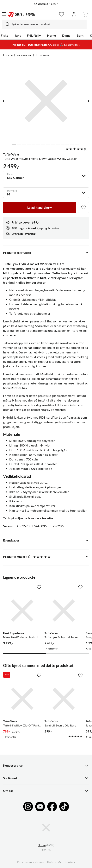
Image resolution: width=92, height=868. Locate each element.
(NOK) (46, 845)
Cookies (70, 862)
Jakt (18, 35)
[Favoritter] (61, 14)
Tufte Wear (42, 55)
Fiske (5, 35)
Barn (80, 35)
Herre (52, 35)
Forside (8, 55)
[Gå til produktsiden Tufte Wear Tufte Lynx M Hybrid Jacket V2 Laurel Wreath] (64, 611)
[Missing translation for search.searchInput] (6, 24)
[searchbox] (48, 24)
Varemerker (24, 55)
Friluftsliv (34, 35)
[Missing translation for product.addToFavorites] (83, 207)
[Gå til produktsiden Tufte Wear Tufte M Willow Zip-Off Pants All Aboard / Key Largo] (22, 699)
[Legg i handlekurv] (40, 207)
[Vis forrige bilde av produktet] (4, 101)
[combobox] (44, 24)
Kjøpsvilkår (54, 862)
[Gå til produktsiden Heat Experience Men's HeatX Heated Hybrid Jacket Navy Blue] (22, 611)
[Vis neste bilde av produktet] (88, 101)
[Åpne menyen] (4, 14)
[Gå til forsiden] (22, 14)
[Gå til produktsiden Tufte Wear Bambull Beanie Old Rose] (64, 699)
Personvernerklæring (31, 862)
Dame (66, 35)
